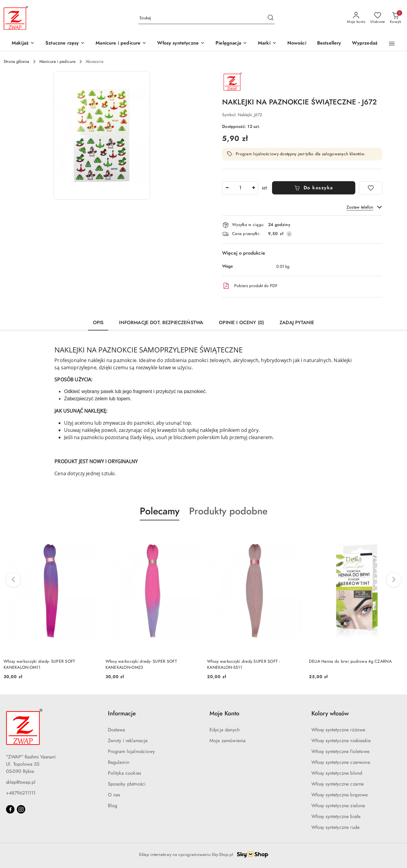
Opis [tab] (98, 323)
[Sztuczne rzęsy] (65, 43)
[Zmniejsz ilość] (227, 188)
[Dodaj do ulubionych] (371, 188)
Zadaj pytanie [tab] (297, 323)
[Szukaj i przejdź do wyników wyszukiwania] (271, 18)
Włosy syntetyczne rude (336, 827)
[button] (267, 43)
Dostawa (117, 730)
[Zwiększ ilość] (253, 188)
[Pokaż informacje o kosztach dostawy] (289, 234)
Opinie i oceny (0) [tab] (241, 323)
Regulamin (119, 762)
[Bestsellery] (329, 43)
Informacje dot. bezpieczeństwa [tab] (161, 323)
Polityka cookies (125, 773)
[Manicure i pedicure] (121, 43)
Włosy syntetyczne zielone (338, 806)
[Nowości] (297, 43)
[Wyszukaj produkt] (207, 18)
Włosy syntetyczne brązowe (340, 795)
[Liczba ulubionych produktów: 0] (378, 18)
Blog (113, 806)
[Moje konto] (356, 18)
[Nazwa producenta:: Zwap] (233, 81)
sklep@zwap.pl (21, 782)
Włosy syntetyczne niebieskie (341, 741)
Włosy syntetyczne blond (337, 773)
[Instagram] (21, 809)
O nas (114, 795)
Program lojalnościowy (131, 752)
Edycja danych (225, 730)
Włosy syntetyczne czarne (338, 784)
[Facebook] (10, 809)
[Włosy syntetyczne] (181, 43)
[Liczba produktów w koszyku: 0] (395, 18)
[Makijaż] (23, 43)
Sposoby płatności (127, 784)
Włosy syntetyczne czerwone (341, 762)
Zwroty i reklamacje (128, 741)
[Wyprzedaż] (365, 43)
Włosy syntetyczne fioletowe (340, 752)
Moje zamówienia (228, 741)
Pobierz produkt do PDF (250, 286)
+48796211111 (21, 793)
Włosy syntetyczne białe (336, 817)
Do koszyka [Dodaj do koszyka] (314, 188)
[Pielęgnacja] (231, 43)
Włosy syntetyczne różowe (338, 730)
